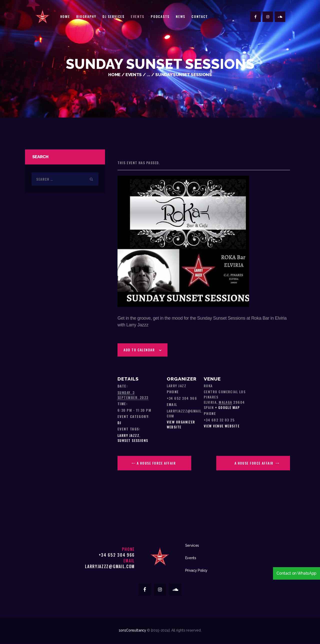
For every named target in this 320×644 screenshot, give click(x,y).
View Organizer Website (181, 424)
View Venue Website (222, 426)
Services (192, 545)
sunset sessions (133, 440)
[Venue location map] (269, 389)
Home (114, 75)
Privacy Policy (196, 570)
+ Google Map (227, 407)
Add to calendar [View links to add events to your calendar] (139, 350)
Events (134, 75)
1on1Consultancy (132, 630)
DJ (119, 423)
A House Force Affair (156, 463)
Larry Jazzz (128, 435)
